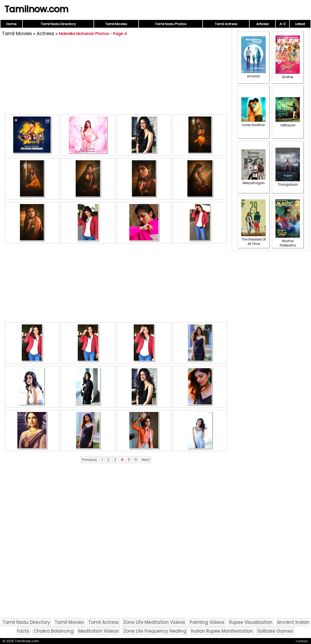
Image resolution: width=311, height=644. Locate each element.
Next (146, 460)
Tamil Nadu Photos (171, 24)
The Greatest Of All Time (253, 239)
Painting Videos (207, 622)
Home (11, 24)
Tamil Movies (116, 24)
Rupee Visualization (251, 622)
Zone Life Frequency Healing (155, 631)
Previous (89, 460)
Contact (302, 641)
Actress (45, 34)
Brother (288, 75)
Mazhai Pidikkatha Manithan (288, 243)
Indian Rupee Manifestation (222, 631)
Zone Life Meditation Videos (154, 622)
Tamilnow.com (36, 9)
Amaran (253, 74)
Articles (263, 24)
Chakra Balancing (54, 631)
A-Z (282, 24)
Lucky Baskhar (253, 123)
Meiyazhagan (253, 181)
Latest (300, 24)
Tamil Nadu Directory (58, 24)
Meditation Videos (98, 631)
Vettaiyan (288, 123)
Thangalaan (288, 182)
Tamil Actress (226, 24)
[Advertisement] (116, 77)
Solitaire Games (275, 631)
